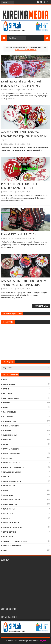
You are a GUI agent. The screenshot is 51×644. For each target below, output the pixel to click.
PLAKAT (6, 491)
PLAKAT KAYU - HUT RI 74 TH (19, 234)
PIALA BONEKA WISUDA (12, 472)
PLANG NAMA (8, 495)
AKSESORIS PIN (9, 384)
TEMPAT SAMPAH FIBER (12, 546)
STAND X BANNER (10, 532)
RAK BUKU (7, 518)
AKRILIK (6, 380)
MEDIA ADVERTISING (11, 426)
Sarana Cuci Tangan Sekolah (15, 541)
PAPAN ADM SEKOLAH (11, 449)
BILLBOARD (7, 394)
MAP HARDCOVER (9, 412)
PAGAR (6, 444)
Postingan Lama (41, 306)
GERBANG (7, 403)
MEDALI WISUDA (9, 421)
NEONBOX (7, 440)
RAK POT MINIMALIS (11, 523)
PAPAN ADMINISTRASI (12, 454)
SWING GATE (8, 537)
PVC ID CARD (8, 514)
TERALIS (6, 551)
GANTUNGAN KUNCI (11, 398)
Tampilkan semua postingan (26, 50)
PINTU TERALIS (9, 486)
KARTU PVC (7, 408)
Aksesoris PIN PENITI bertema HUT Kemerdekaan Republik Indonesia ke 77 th (24, 136)
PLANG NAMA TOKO (11, 504)
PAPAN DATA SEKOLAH (11, 463)
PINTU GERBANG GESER (12, 481)
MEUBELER (7, 431)
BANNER (6, 389)
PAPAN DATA (8, 458)
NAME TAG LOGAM (10, 435)
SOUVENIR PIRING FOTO (13, 527)
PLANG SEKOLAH (9, 509)
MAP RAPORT (8, 417)
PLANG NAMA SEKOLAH (12, 500)
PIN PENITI (8, 477)
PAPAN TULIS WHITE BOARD (14, 468)
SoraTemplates (20, 641)
